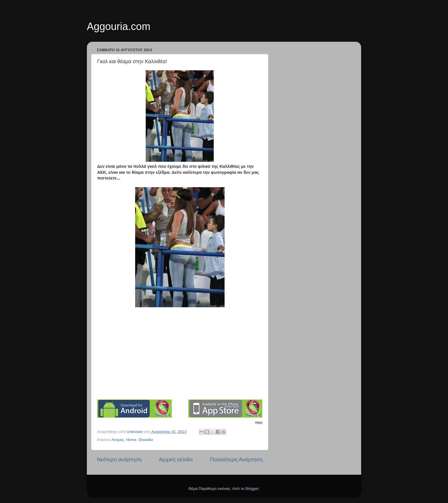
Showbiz (146, 440)
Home (131, 440)
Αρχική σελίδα (176, 459)
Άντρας (118, 440)
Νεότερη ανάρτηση (119, 459)
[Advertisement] (180, 356)
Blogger (252, 489)
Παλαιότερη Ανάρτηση (236, 459)
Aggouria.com (119, 26)
